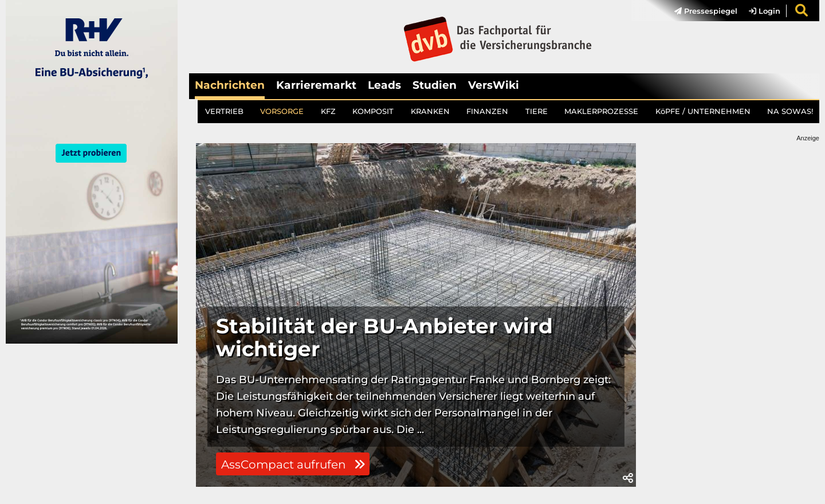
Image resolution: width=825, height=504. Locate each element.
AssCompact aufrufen (293, 464)
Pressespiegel (706, 11)
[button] (628, 478)
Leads (384, 85)
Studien (435, 85)
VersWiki (494, 85)
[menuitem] (700, 11)
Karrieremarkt (316, 85)
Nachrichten (230, 85)
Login (765, 11)
